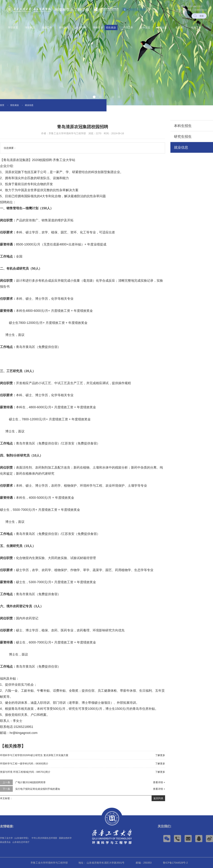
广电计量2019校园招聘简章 (30, 782)
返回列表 (158, 798)
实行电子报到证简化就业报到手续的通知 (38, 789)
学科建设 (98, 27)
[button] (94, 97)
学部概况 (30, 27)
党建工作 (47, 27)
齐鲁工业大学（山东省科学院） (15, 838)
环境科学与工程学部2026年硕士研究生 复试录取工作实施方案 (34, 755)
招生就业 (111, 27)
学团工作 (128, 27)
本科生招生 (183, 126)
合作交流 (145, 27)
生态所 (179, 27)
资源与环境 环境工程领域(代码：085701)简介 (25, 772)
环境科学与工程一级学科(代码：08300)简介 (24, 764)
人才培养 (81, 27)
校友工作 (196, 27)
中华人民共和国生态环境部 (44, 838)
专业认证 (162, 27)
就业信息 (29, 105)
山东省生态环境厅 (21, 842)
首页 (2, 105)
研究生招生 (183, 137)
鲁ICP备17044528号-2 (175, 863)
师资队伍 (64, 27)
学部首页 (13, 27)
